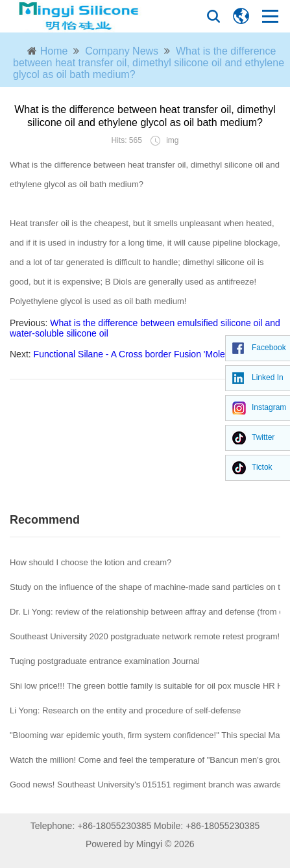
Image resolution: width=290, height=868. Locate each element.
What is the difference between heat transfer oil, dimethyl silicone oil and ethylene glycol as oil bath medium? (149, 63)
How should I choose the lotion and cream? (91, 562)
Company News (122, 51)
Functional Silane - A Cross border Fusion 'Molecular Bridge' (155, 354)
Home (54, 51)
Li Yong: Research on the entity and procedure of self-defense (125, 710)
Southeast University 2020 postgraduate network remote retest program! (145, 636)
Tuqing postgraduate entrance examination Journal (105, 661)
